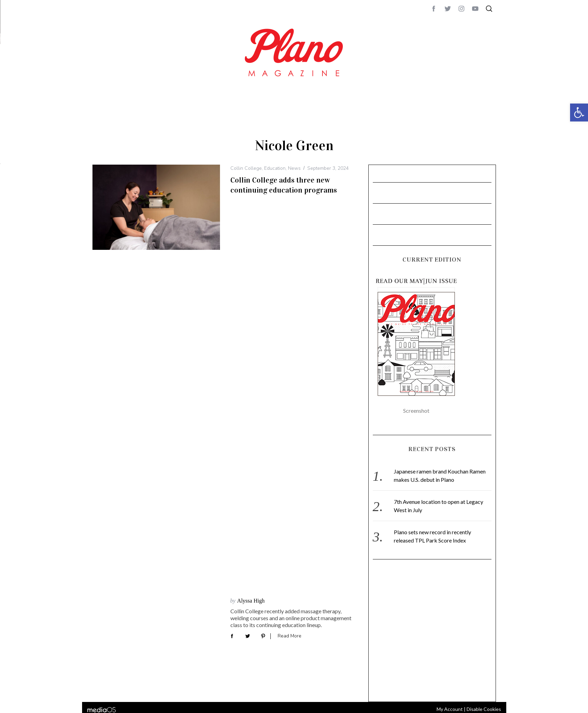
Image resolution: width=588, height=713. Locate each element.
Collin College (246, 172)
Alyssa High (251, 204)
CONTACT (529, 189)
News (294, 172)
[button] (579, 113)
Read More (290, 239)
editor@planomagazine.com (534, 206)
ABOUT (509, 189)
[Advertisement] (432, 632)
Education (275, 172)
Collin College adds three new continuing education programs (284, 188)
